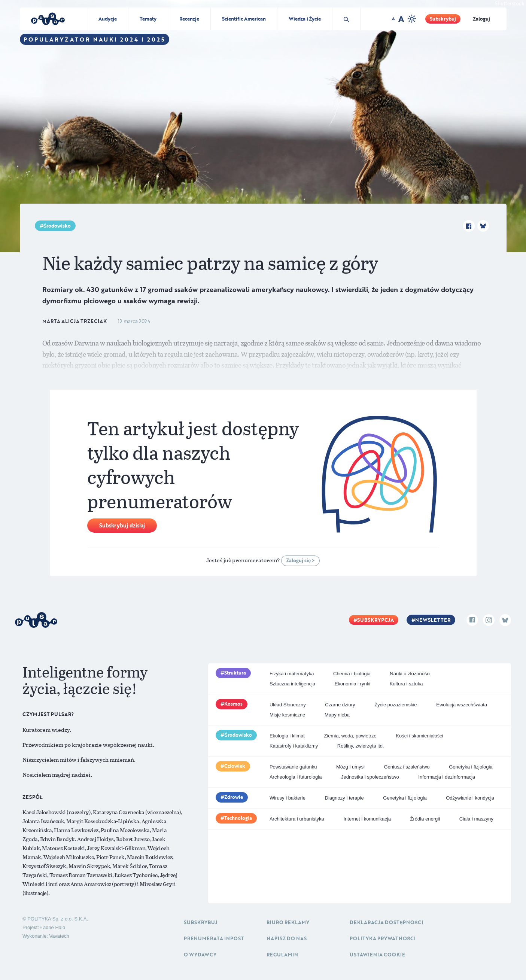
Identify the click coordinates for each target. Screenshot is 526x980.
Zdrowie (234, 797)
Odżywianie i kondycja (470, 798)
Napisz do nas (287, 938)
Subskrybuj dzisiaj (122, 525)
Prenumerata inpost (214, 938)
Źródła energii (425, 819)
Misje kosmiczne (287, 715)
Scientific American (244, 19)
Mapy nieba (337, 715)
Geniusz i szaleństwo (407, 767)
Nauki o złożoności (410, 674)
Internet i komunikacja (367, 819)
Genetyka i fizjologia (471, 767)
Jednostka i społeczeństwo (370, 777)
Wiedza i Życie (305, 19)
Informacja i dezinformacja (447, 777)
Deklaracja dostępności (386, 922)
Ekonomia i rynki (352, 684)
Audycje (108, 19)
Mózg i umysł (350, 767)
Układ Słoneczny (288, 705)
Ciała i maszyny (476, 819)
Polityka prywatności (383, 938)
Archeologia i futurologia (296, 777)
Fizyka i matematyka (292, 674)
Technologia (238, 818)
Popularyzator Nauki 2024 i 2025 (95, 39)
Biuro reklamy (288, 922)
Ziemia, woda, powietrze (350, 736)
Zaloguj (481, 19)
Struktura (235, 673)
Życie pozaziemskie (396, 705)
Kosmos (233, 704)
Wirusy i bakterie (288, 798)
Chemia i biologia (352, 674)
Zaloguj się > (300, 560)
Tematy (148, 19)
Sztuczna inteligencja (292, 684)
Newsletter (433, 620)
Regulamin (282, 955)
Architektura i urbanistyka (297, 819)
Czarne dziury (340, 705)
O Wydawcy (200, 955)
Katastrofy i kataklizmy (294, 746)
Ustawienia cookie (377, 955)
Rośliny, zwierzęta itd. (361, 746)
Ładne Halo (53, 927)
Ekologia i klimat (287, 736)
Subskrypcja (376, 620)
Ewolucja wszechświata (462, 705)
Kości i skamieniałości (419, 736)
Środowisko (57, 226)
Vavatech (59, 936)
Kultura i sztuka (406, 684)
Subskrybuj (443, 19)
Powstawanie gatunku (293, 767)
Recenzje (189, 19)
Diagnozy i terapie (344, 798)
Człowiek (235, 766)
